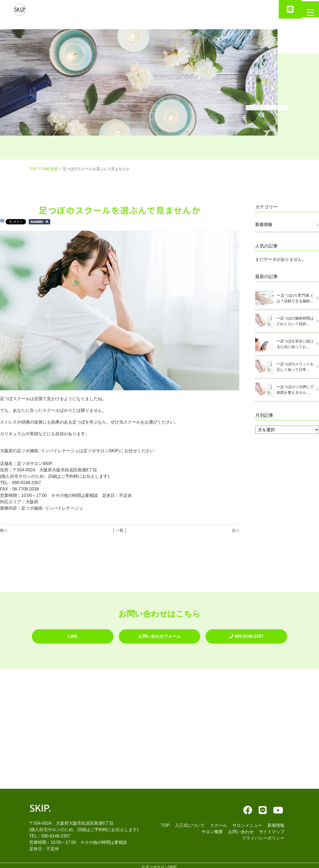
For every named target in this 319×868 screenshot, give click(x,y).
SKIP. (40, 804)
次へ (236, 530)
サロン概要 (212, 829)
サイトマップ (272, 829)
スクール (219, 822)
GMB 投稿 (50, 169)
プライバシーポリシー (263, 835)
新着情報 (264, 225)
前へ (4, 530)
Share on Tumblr (39, 222)
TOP (33, 169)
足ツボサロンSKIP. (161, 864)
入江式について (190, 822)
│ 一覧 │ (119, 530)
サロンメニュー (247, 822)
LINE (73, 635)
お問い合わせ (241, 829)
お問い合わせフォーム (159, 635)
